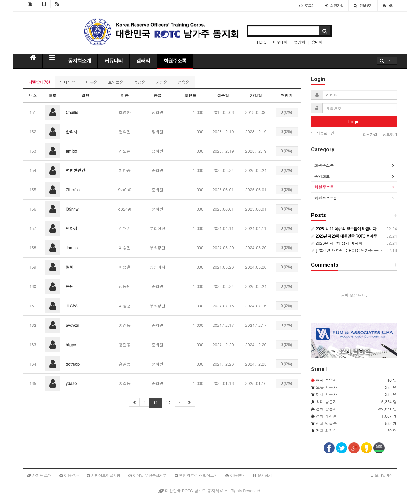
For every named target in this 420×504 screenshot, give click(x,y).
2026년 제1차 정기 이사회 (337, 243)
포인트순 (116, 82)
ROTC (262, 42)
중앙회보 (322, 176)
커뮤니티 (114, 61)
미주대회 (280, 42)
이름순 (92, 82)
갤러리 (143, 61)
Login (354, 122)
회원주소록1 (325, 187)
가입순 (162, 82)
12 (168, 403)
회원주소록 (175, 61)
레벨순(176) (39, 82)
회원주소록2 (325, 198)
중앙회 (299, 42)
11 (156, 403)
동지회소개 (79, 61)
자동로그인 (323, 133)
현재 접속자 (326, 380)
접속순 (184, 82)
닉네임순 (68, 82)
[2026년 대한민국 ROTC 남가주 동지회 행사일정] (358, 250)
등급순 (140, 82)
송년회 (317, 42)
